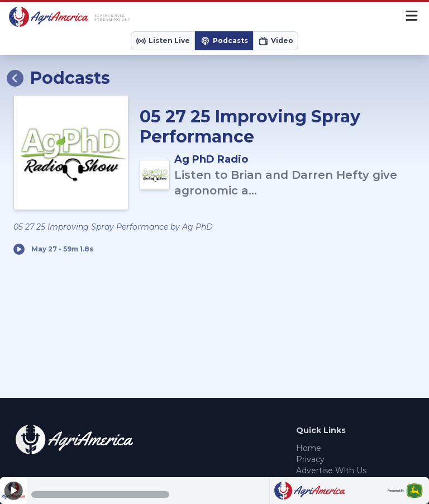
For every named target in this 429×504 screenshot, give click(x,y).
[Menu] (412, 17)
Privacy (310, 459)
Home (309, 448)
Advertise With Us (331, 470)
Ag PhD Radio (211, 159)
